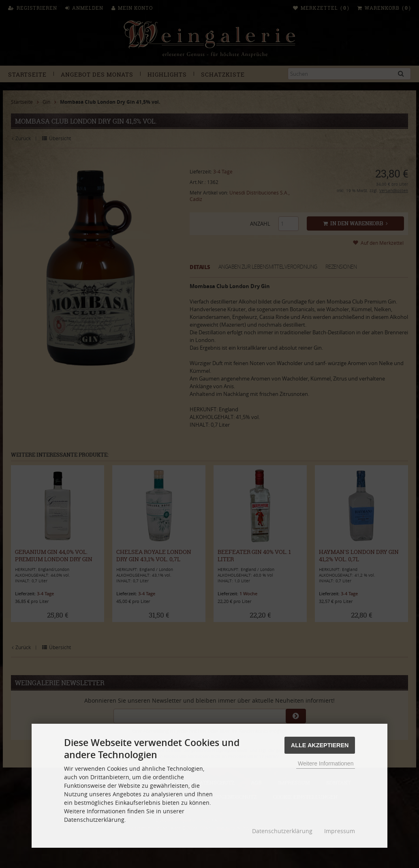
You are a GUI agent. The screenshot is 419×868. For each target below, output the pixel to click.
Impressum (340, 831)
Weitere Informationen (326, 763)
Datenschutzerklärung (282, 831)
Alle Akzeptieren (320, 745)
